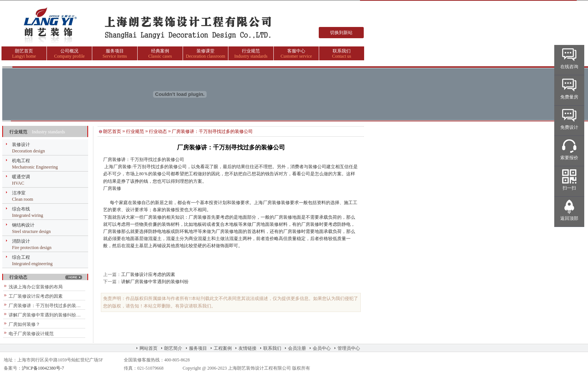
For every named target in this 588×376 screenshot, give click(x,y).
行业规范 (251, 51)
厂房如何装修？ (24, 324)
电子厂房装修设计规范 (31, 334)
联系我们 (342, 51)
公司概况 (69, 51)
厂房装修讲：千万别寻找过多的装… (45, 306)
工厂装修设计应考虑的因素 (36, 296)
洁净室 (19, 193)
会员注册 (297, 348)
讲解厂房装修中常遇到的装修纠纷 (155, 282)
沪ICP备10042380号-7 (43, 368)
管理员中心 (349, 348)
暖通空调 (21, 177)
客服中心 (296, 51)
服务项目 (115, 51)
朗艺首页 (24, 51)
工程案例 (223, 348)
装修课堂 (205, 51)
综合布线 (21, 209)
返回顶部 (569, 218)
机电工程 (21, 161)
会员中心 (322, 348)
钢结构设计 (23, 225)
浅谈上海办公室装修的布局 (36, 287)
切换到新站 (341, 33)
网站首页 (148, 348)
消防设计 (21, 241)
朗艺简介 (173, 348)
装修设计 (21, 145)
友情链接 (247, 348)
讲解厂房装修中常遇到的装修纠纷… (45, 315)
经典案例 (160, 51)
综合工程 (21, 257)
